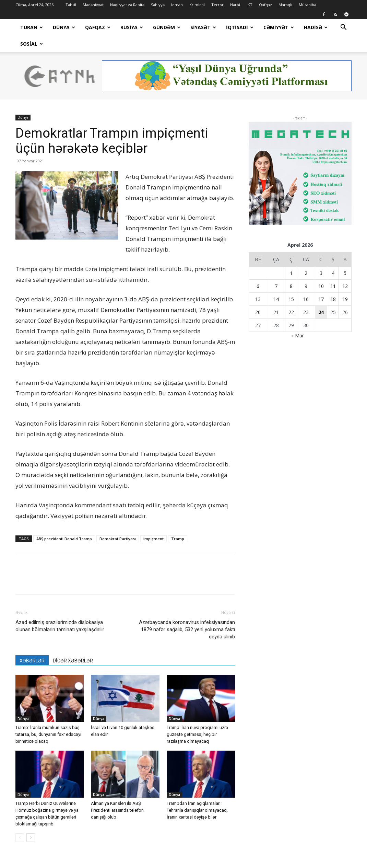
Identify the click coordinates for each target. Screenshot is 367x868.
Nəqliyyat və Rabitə (127, 5)
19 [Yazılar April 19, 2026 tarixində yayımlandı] (345, 283)
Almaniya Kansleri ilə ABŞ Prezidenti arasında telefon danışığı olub (117, 794)
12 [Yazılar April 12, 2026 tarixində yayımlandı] (345, 270)
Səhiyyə (158, 5)
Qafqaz (265, 5)
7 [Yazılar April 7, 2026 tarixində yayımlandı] (276, 270)
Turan (32, 27)
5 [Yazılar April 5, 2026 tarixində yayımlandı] (345, 257)
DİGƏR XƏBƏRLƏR (73, 644)
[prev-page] (20, 821)
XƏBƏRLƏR (32, 644)
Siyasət (203, 27)
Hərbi (235, 5)
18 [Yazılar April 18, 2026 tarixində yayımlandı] (333, 283)
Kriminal (197, 5)
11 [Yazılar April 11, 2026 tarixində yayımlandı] (333, 270)
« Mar (298, 319)
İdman (177, 5)
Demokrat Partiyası (118, 522)
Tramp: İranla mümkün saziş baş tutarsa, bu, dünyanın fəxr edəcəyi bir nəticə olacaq (48, 718)
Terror (217, 5)
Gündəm (167, 27)
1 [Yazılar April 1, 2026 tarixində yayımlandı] (291, 257)
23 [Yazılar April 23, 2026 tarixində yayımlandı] (306, 296)
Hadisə (316, 27)
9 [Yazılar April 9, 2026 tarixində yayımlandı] (306, 270)
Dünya (64, 27)
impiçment (153, 522)
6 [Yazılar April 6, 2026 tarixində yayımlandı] (258, 270)
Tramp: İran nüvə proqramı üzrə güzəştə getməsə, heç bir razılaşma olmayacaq (197, 718)
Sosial (32, 44)
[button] (343, 28)
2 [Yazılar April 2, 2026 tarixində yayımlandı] (306, 257)
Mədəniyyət (93, 5)
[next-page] (31, 821)
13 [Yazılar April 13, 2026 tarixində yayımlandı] (258, 283)
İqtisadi (240, 27)
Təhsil (71, 5)
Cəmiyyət (279, 27)
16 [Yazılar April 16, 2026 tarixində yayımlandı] (306, 283)
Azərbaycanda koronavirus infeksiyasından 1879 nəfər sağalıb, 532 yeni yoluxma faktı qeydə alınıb (187, 613)
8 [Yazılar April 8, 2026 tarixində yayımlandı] (291, 270)
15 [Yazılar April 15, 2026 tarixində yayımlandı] (291, 283)
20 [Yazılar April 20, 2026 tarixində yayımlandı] (258, 296)
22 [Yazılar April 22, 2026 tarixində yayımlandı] (291, 296)
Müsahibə (307, 5)
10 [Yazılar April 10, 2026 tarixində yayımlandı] (321, 270)
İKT (250, 5)
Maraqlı (285, 5)
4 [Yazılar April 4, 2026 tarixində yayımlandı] (333, 257)
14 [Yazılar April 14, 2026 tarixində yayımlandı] (276, 283)
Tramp (178, 522)
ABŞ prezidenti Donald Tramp (64, 522)
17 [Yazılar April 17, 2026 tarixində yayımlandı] (321, 283)
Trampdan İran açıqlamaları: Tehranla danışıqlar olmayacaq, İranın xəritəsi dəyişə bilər (197, 794)
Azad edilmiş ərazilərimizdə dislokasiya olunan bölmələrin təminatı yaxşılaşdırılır (60, 609)
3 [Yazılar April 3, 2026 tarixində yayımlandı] (321, 257)
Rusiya (132, 27)
